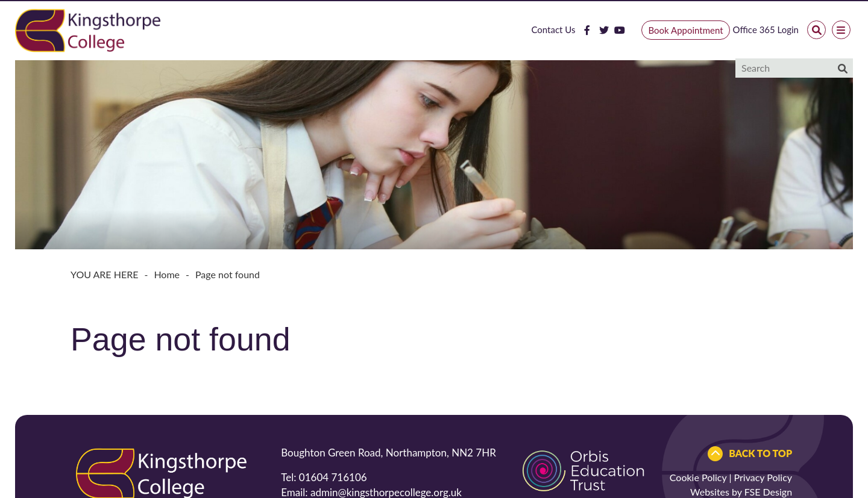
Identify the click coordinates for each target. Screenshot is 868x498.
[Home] (88, 30)
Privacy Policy (763, 477)
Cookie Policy (698, 477)
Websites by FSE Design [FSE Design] (741, 492)
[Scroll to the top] (750, 454)
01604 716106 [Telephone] (333, 477)
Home (167, 274)
